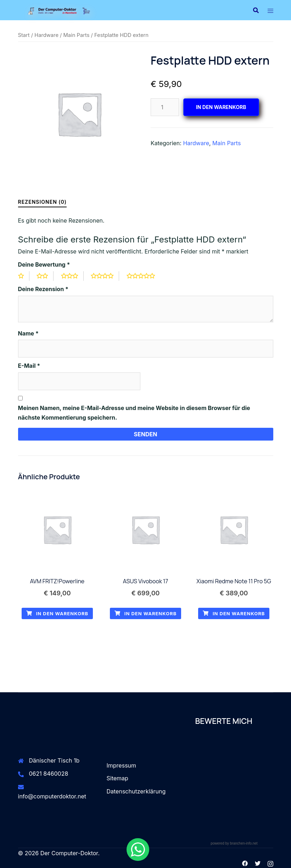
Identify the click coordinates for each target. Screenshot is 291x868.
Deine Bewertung (44, 264)
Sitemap (117, 778)
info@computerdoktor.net (52, 796)
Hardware (46, 35)
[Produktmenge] (165, 107)
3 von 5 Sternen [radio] (72, 276)
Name (28, 333)
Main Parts (77, 35)
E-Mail (29, 366)
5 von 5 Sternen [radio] (144, 276)
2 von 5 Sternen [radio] (45, 276)
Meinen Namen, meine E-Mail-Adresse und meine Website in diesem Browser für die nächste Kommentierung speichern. (134, 413)
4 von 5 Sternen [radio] (105, 276)
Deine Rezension (43, 289)
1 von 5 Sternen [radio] (24, 276)
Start (24, 35)
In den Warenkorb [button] (57, 613)
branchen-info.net (244, 843)
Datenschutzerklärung (136, 791)
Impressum (122, 765)
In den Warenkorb (221, 107)
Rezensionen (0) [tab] (43, 202)
